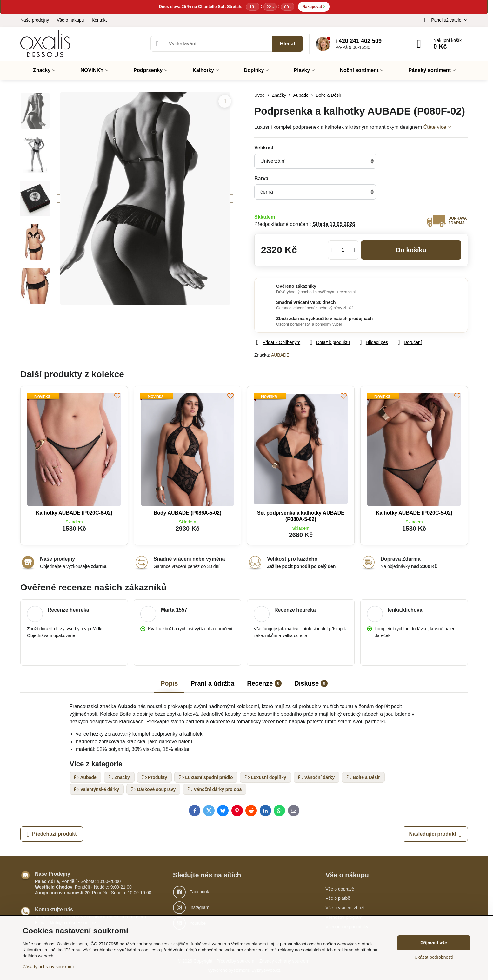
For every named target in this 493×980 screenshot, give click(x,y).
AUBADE (280, 355)
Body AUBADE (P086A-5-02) (188, 513)
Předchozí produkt (52, 834)
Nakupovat (314, 6)
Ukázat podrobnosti (434, 957)
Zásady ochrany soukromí (48, 967)
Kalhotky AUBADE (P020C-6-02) (74, 513)
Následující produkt (435, 834)
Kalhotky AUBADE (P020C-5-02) (414, 513)
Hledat (287, 44)
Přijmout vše (434, 943)
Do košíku (411, 250)
